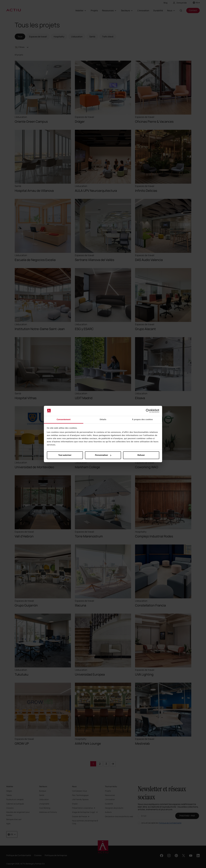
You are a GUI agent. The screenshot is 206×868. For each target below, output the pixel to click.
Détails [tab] (103, 420)
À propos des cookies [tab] (142, 420)
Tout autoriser (65, 455)
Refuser (141, 455)
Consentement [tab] (64, 420)
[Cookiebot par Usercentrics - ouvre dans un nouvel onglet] (148, 411)
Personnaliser (103, 455)
